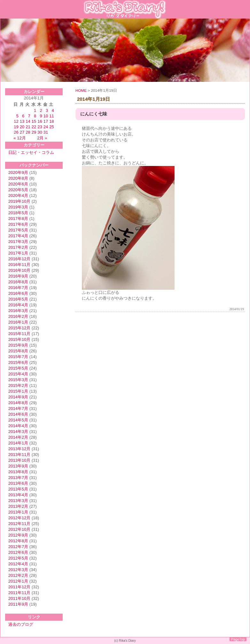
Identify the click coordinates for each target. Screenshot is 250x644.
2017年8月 (18, 219)
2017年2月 (18, 247)
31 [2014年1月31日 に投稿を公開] (46, 132)
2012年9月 (18, 535)
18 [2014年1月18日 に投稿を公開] (51, 121)
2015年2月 (18, 385)
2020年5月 (18, 190)
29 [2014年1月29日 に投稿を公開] (34, 132)
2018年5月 (18, 213)
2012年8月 (18, 541)
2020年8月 (18, 178)
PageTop (238, 639)
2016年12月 (19, 259)
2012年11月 (19, 524)
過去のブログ (21, 624)
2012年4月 (18, 564)
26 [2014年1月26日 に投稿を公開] (16, 132)
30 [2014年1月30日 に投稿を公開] (40, 132)
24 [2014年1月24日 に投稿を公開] (46, 127)
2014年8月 (18, 403)
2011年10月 (19, 598)
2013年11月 (19, 455)
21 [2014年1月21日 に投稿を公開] (28, 127)
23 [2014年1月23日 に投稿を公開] (40, 127)
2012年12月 (19, 518)
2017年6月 (18, 224)
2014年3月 (18, 432)
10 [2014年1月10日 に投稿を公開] (46, 116)
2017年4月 (18, 236)
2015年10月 (19, 339)
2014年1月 (18, 443)
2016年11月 (19, 265)
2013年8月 (18, 472)
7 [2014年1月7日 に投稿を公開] (29, 116)
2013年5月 (18, 489)
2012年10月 (19, 529)
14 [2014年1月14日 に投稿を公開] (28, 121)
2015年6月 (18, 362)
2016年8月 (18, 282)
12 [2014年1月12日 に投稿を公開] (16, 121)
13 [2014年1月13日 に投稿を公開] (22, 121)
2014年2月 (18, 437)
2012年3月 (18, 570)
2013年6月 (18, 483)
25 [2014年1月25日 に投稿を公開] (51, 127)
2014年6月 (18, 414)
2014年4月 (18, 426)
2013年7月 (18, 478)
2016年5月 (18, 299)
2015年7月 (18, 357)
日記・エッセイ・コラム (31, 152)
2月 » (42, 138)
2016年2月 (18, 316)
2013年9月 (18, 466)
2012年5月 (18, 558)
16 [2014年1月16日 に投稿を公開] (40, 121)
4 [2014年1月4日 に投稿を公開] (53, 110)
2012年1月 (18, 581)
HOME (81, 90)
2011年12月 (19, 587)
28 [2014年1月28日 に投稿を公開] (28, 132)
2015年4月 (18, 374)
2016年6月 (18, 293)
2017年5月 (18, 230)
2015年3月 (18, 380)
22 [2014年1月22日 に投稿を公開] (34, 127)
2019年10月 (19, 201)
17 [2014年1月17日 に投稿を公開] (46, 121)
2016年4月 (18, 305)
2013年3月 (18, 501)
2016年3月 (18, 311)
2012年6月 (18, 552)
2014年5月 (18, 420)
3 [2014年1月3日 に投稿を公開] (47, 110)
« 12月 (20, 138)
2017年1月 (18, 253)
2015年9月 (18, 345)
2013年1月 (18, 512)
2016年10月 (19, 270)
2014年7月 (18, 408)
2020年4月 (18, 196)
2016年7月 (18, 288)
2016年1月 (18, 322)
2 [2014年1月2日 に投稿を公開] (41, 110)
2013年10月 (19, 460)
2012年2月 (18, 575)
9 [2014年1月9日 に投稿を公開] (41, 116)
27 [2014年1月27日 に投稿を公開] (22, 132)
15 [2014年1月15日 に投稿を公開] (34, 121)
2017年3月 (18, 242)
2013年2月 (18, 506)
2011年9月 (18, 604)
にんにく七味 (94, 114)
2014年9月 (18, 397)
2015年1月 (18, 391)
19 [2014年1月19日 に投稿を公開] (16, 127)
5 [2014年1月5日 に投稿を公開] (17, 116)
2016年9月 (18, 276)
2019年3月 (18, 207)
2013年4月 (18, 495)
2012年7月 (18, 547)
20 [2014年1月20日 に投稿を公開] (22, 127)
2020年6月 (18, 184)
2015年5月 (18, 368)
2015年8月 (18, 351)
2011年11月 (19, 593)
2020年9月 (18, 173)
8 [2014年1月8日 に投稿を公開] (35, 116)
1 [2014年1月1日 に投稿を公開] (35, 110)
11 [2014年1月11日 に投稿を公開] (51, 116)
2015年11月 (19, 334)
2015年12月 (19, 328)
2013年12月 (19, 449)
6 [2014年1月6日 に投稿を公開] (23, 116)
